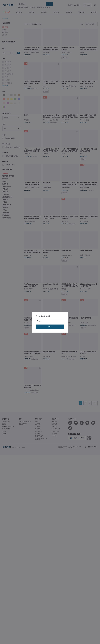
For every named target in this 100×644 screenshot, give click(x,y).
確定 (50, 327)
